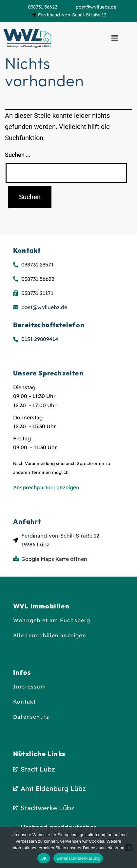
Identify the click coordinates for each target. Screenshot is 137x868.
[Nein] (129, 847)
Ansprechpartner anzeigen (46, 487)
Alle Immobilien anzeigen (50, 635)
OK (44, 858)
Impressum (29, 687)
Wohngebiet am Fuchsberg (52, 620)
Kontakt (24, 702)
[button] (114, 38)
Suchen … (18, 155)
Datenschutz (31, 717)
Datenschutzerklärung (78, 858)
